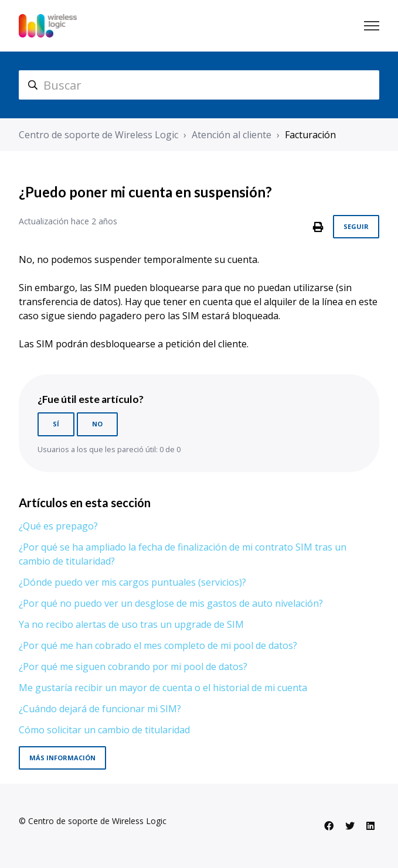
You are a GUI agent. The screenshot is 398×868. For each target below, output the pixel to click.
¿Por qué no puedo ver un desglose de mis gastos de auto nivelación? (171, 603)
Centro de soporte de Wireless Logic (98, 135)
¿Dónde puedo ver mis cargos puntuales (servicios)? (132, 582)
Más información (62, 758)
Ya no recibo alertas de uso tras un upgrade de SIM (131, 624)
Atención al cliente (232, 135)
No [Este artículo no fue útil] (97, 424)
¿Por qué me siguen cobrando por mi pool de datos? (133, 667)
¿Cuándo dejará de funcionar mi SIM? (100, 709)
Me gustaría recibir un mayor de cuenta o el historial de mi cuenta (163, 688)
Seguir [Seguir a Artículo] (356, 226)
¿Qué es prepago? (58, 526)
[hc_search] (199, 85)
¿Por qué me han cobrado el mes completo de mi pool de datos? (158, 645)
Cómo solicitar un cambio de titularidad (104, 730)
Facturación (310, 135)
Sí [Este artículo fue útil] (56, 424)
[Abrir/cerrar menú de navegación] (372, 26)
